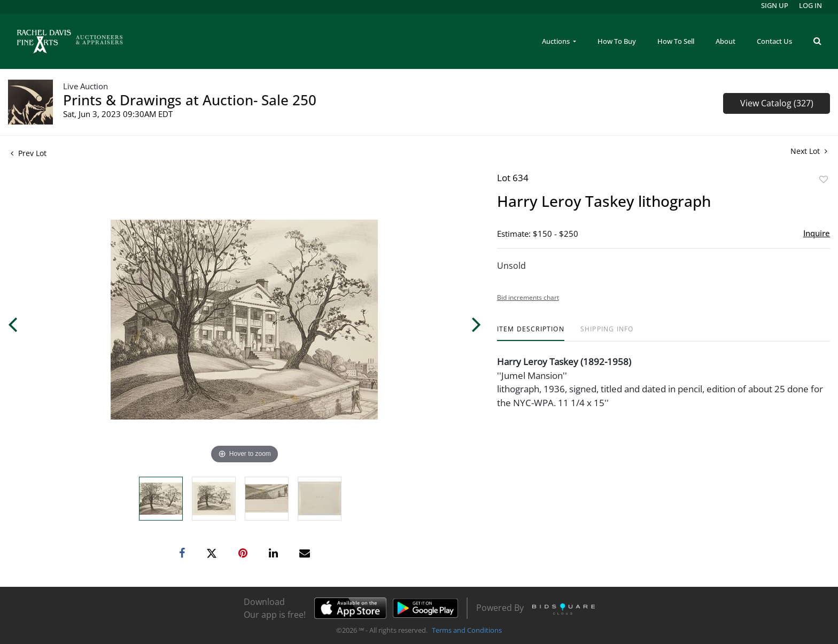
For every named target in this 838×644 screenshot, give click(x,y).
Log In (810, 5)
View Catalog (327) (777, 103)
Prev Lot (29, 153)
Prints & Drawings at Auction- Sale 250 (190, 100)
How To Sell (676, 41)
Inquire (817, 233)
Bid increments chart (528, 297)
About (726, 41)
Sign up (775, 5)
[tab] (531, 333)
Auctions (557, 41)
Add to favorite (824, 179)
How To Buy (617, 41)
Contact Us (774, 41)
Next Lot (809, 151)
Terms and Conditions (467, 630)
